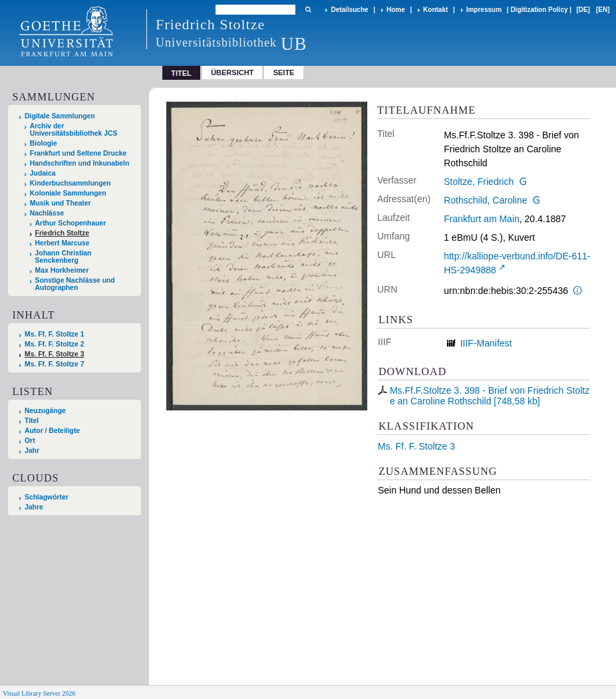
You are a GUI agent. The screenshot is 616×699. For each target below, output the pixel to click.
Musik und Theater (61, 203)
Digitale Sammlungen (60, 116)
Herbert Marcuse (63, 243)
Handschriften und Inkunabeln (80, 163)
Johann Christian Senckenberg (64, 257)
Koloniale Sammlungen (68, 193)
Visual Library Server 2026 (39, 693)
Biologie (44, 143)
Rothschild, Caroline (485, 200)
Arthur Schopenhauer (71, 223)
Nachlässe (47, 213)
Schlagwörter (47, 497)
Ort (30, 441)
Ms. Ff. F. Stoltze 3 (416, 446)
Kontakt (435, 10)
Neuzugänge (45, 411)
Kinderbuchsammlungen (71, 183)
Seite (284, 72)
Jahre (34, 507)
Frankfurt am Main (482, 219)
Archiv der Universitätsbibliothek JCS (74, 130)
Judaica (43, 173)
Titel (32, 421)
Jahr (32, 451)
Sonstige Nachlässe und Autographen (75, 284)
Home (396, 10)
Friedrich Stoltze (62, 233)
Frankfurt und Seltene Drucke (78, 153)
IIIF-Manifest (486, 343)
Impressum (484, 10)
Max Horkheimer (62, 270)
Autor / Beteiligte (52, 431)
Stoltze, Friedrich (479, 182)
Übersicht (232, 72)
